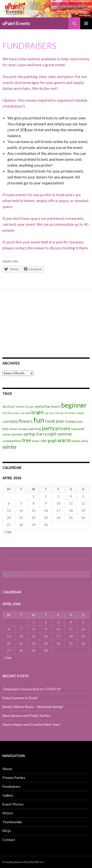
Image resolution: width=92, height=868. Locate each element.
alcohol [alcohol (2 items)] (20, 407)
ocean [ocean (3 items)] (23, 429)
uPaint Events (16, 23)
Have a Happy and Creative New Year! (31, 724)
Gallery (8, 795)
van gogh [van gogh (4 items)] (49, 441)
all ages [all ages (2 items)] (30, 407)
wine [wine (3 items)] (85, 441)
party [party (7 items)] (48, 428)
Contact (9, 840)
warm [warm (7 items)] (64, 440)
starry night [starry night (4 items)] (46, 434)
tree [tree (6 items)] (26, 440)
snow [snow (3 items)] (7, 434)
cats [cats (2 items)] (51, 413)
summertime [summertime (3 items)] (12, 441)
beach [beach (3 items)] (56, 406)
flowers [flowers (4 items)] (26, 421)
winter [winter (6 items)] (10, 447)
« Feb (8, 532)
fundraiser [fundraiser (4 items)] (55, 421)
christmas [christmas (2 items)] (70, 413)
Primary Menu (86, 23)
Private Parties (14, 778)
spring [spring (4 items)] (29, 434)
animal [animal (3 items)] (40, 406)
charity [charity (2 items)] (59, 413)
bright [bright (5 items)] (38, 412)
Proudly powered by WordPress (23, 862)
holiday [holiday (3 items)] (71, 421)
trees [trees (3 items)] (36, 441)
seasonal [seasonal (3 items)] (78, 429)
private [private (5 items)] (63, 428)
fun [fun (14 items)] (39, 420)
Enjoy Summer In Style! (20, 698)
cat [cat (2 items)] (46, 413)
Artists (8, 813)
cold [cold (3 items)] (6, 421)
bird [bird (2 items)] (5, 413)
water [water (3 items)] (76, 441)
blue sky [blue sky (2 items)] (20, 413)
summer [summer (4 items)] (65, 434)
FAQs (7, 831)
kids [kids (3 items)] (6, 429)
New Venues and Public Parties (26, 715)
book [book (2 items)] (28, 413)
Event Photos (13, 804)
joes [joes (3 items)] (80, 421)
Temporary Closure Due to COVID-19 (32, 689)
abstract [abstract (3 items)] (9, 406)
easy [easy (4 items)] (14, 421)
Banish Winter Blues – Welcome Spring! (33, 707)
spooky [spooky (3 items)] (17, 434)
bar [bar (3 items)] (48, 406)
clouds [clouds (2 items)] (80, 413)
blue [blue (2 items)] (11, 413)
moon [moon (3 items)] (14, 429)
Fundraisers (11, 786)
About (7, 769)
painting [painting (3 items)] (35, 429)
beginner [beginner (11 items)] (74, 405)
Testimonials (12, 822)
